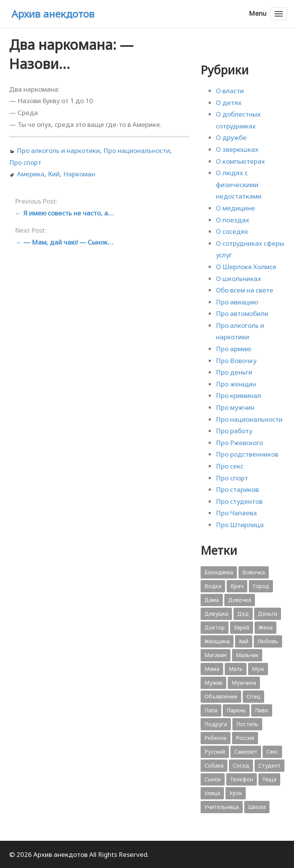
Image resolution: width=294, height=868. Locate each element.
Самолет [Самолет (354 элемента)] (246, 752)
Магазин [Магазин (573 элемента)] (216, 655)
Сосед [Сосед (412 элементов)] (241, 765)
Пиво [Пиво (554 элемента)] (262, 710)
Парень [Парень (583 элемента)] (236, 710)
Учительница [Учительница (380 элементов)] (222, 807)
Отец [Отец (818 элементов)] (253, 696)
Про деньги (234, 372)
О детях (229, 103)
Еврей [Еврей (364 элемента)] (242, 627)
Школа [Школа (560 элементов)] (257, 807)
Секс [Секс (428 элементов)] (272, 752)
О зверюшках (237, 149)
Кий (54, 174)
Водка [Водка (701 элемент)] (213, 586)
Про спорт (25, 162)
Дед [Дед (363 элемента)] (243, 614)
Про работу (234, 431)
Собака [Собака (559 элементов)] (214, 765)
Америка (31, 174)
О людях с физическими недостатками (239, 184)
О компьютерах (240, 161)
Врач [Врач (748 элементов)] (237, 586)
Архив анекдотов (53, 14)
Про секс (230, 466)
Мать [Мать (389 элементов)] (236, 669)
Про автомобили (242, 313)
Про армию (234, 349)
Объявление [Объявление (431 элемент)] (221, 696)
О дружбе (231, 137)
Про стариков (237, 489)
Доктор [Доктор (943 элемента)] (215, 627)
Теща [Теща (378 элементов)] (269, 779)
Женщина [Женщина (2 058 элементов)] (217, 641)
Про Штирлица (240, 525)
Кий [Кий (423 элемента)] (244, 641)
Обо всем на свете (245, 290)
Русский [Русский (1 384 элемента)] (215, 752)
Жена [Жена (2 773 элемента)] (265, 627)
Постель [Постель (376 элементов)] (247, 724)
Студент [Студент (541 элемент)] (269, 765)
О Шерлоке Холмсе (246, 267)
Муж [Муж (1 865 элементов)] (258, 669)
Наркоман (79, 174)
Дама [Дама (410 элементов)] (212, 600)
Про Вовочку (236, 361)
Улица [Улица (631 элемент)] (212, 793)
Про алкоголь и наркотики (58, 150)
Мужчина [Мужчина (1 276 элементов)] (244, 683)
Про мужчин (235, 407)
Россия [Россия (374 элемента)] (245, 738)
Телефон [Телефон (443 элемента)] (242, 779)
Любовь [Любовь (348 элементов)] (268, 641)
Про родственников (247, 454)
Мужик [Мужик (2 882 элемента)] (213, 683)
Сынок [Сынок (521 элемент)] (213, 779)
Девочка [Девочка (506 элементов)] (240, 600)
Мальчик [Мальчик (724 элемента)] (247, 655)
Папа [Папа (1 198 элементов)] (211, 710)
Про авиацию (237, 302)
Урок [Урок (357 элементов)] (236, 793)
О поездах (233, 220)
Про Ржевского (239, 443)
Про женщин (236, 384)
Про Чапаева (236, 513)
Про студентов (239, 501)
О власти (230, 91)
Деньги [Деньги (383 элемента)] (268, 614)
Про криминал (238, 395)
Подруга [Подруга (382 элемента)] (216, 724)
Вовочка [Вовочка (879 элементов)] (254, 572)
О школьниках (238, 279)
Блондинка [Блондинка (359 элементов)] (219, 572)
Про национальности (137, 150)
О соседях (232, 231)
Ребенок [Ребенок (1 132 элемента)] (216, 738)
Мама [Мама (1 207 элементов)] (212, 669)
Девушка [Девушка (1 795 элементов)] (216, 614)
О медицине (235, 208)
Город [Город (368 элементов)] (261, 586)
